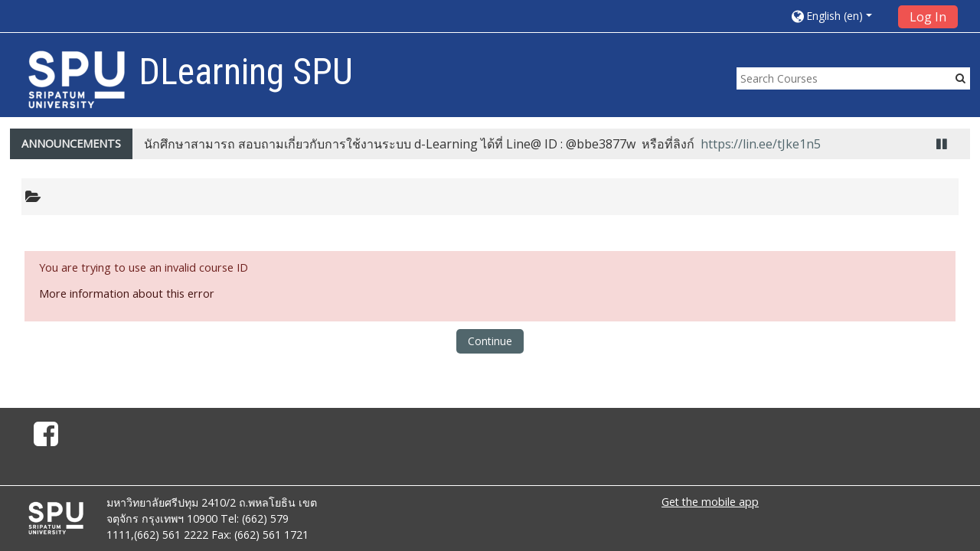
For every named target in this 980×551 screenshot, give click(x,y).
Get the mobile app (710, 502)
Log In (928, 17)
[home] (77, 79)
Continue (490, 341)
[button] (839, 16)
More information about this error (127, 293)
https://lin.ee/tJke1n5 (761, 144)
